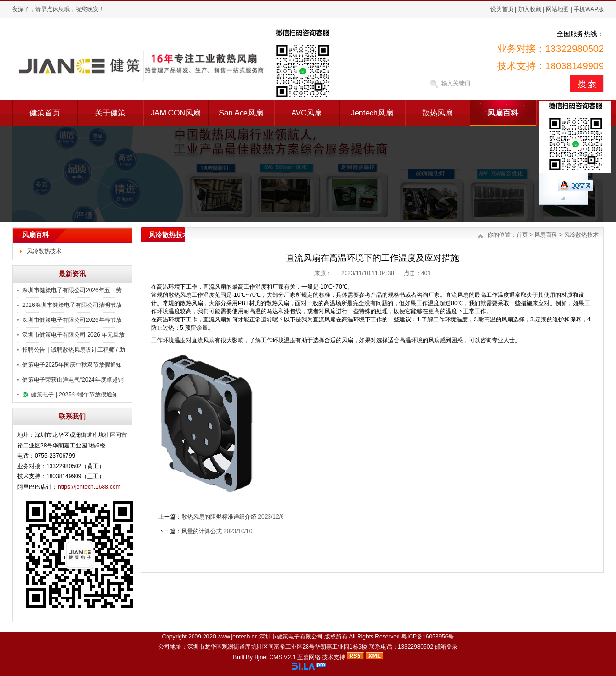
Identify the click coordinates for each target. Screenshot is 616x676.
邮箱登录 (446, 647)
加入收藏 (530, 9)
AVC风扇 (307, 113)
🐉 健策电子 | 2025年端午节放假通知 (70, 395)
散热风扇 (437, 113)
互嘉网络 (309, 657)
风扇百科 (503, 113)
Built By (244, 657)
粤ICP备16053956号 (428, 637)
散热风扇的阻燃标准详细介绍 (219, 517)
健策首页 (45, 113)
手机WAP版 (589, 9)
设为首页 (502, 9)
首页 (522, 235)
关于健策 (110, 113)
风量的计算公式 (202, 531)
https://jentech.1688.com (89, 487)
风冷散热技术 (44, 251)
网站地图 (557, 9)
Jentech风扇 (372, 113)
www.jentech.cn (237, 637)
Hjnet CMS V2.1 (275, 657)
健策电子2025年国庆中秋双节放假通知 (72, 365)
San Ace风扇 (241, 113)
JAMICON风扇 (176, 113)
